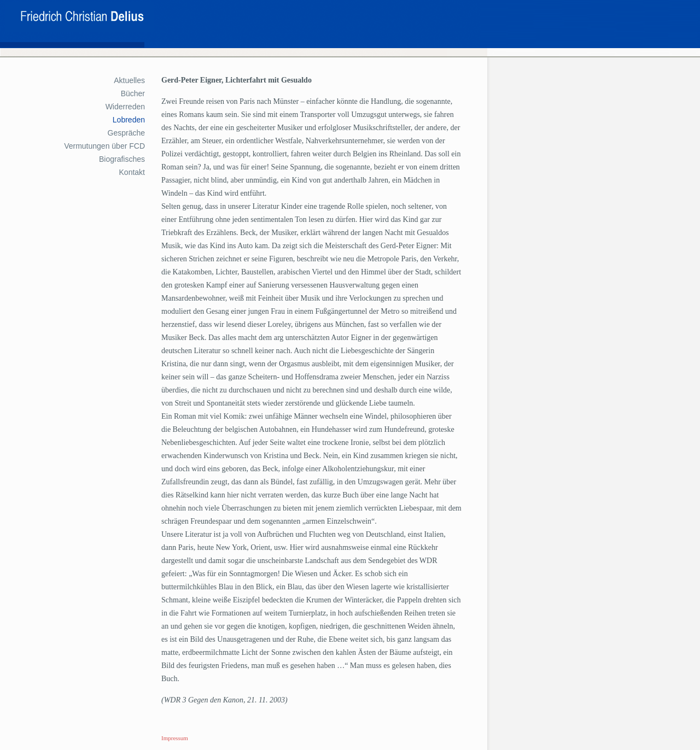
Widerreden (125, 107)
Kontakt (132, 172)
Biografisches (122, 159)
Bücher (133, 93)
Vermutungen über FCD (104, 146)
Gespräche (126, 133)
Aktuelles (129, 80)
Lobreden (129, 120)
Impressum (175, 738)
